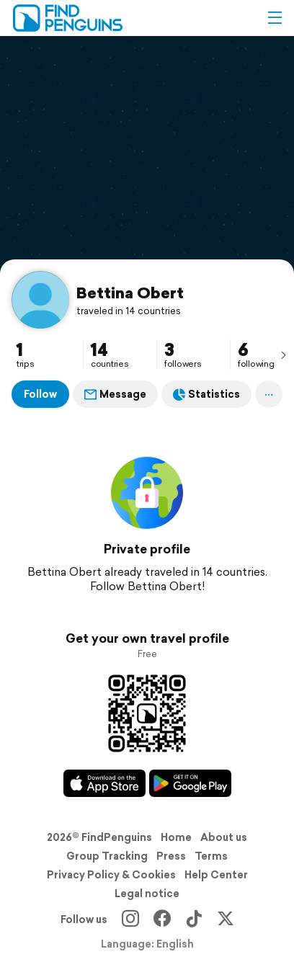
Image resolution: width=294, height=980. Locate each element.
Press (171, 856)
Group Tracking (107, 856)
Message (115, 394)
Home (176, 837)
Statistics (206, 394)
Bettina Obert (130, 293)
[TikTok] (194, 919)
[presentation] (283, 355)
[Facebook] (162, 919)
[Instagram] (130, 919)
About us (224, 837)
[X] (226, 919)
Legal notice (147, 894)
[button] (275, 18)
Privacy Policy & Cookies (111, 875)
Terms (211, 856)
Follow (40, 394)
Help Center (216, 875)
